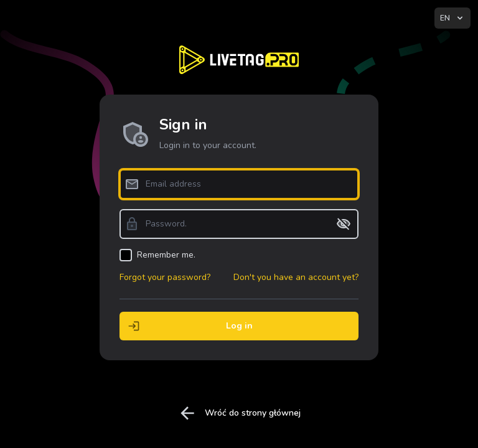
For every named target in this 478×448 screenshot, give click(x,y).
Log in (186, 326)
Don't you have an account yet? (296, 277)
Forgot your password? (165, 277)
